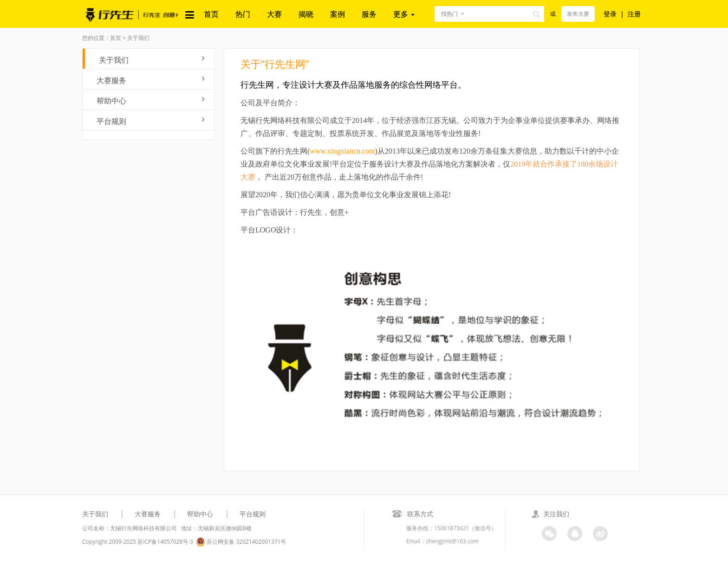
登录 (610, 14)
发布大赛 (578, 14)
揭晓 (306, 14)
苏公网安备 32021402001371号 (241, 542)
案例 (338, 14)
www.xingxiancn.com (342, 151)
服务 (369, 14)
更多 (404, 14)
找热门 (449, 14)
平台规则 (151, 121)
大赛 (274, 14)
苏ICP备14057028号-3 (165, 542)
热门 (243, 14)
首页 (211, 14)
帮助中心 (151, 100)
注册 (634, 14)
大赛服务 (151, 80)
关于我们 (152, 60)
